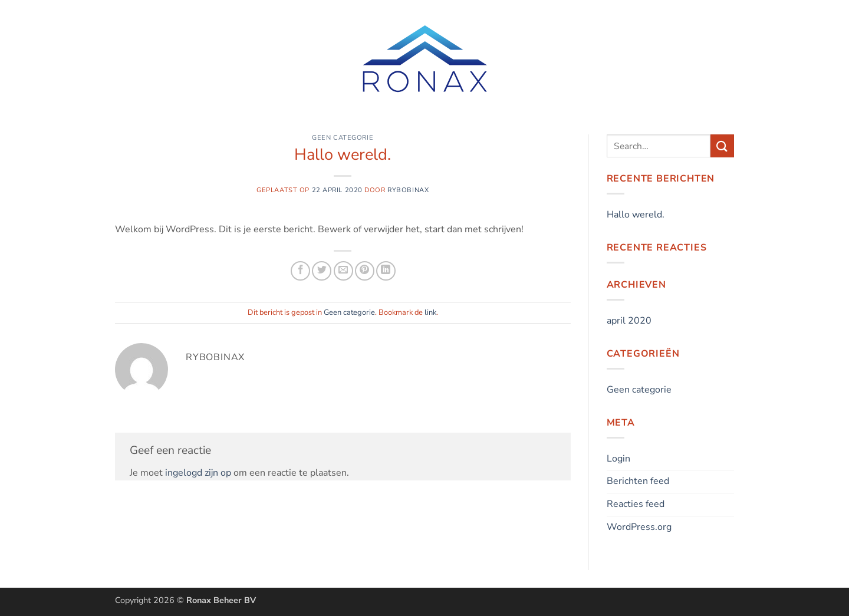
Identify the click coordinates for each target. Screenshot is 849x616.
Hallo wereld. (636, 215)
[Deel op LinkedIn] (386, 271)
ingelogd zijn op (198, 473)
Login (618, 459)
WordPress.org (639, 527)
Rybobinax (408, 190)
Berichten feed (638, 481)
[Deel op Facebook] (300, 271)
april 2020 (629, 321)
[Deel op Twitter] (322, 271)
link (430, 312)
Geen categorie (343, 138)
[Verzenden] (722, 146)
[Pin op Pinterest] (365, 271)
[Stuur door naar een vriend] (343, 271)
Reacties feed (636, 504)
